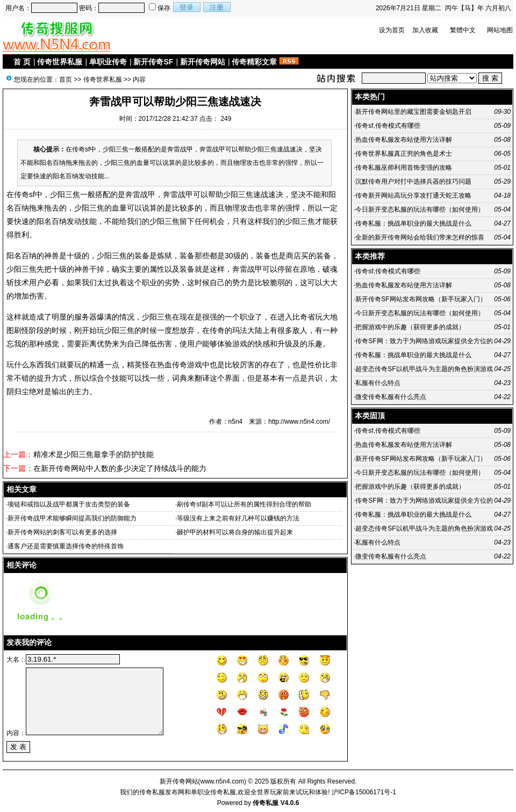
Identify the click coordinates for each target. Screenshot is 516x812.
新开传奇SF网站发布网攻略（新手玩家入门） (421, 299)
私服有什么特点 (378, 383)
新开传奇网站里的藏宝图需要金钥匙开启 (413, 112)
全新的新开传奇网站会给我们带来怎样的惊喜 (420, 237)
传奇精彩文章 (254, 62)
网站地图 (500, 30)
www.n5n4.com (222, 781)
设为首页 (392, 30)
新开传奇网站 (203, 62)
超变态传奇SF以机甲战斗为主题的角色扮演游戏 (424, 369)
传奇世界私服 (60, 62)
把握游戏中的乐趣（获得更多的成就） (410, 327)
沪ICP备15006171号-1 (364, 792)
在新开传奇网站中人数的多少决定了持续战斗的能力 (120, 468)
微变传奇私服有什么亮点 (391, 397)
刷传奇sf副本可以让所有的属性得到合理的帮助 (244, 504)
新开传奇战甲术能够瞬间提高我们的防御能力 (72, 518)
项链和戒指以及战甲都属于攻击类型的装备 (69, 504)
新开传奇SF (153, 62)
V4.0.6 (290, 803)
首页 (66, 79)
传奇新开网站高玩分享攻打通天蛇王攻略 (413, 195)
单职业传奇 (108, 62)
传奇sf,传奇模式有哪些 (388, 126)
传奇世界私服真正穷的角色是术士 (404, 154)
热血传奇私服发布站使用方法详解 (404, 140)
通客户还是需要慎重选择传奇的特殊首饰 (66, 546)
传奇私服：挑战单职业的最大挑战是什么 (413, 223)
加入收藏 (425, 30)
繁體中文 (463, 30)
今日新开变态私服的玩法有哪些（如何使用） (420, 209)
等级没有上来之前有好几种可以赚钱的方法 (238, 518)
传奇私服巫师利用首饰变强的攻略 (404, 168)
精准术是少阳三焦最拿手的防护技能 (94, 454)
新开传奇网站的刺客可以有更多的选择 (62, 532)
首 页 (22, 62)
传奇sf (24, 194)
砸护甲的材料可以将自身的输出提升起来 (235, 532)
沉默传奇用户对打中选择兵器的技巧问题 (413, 182)
